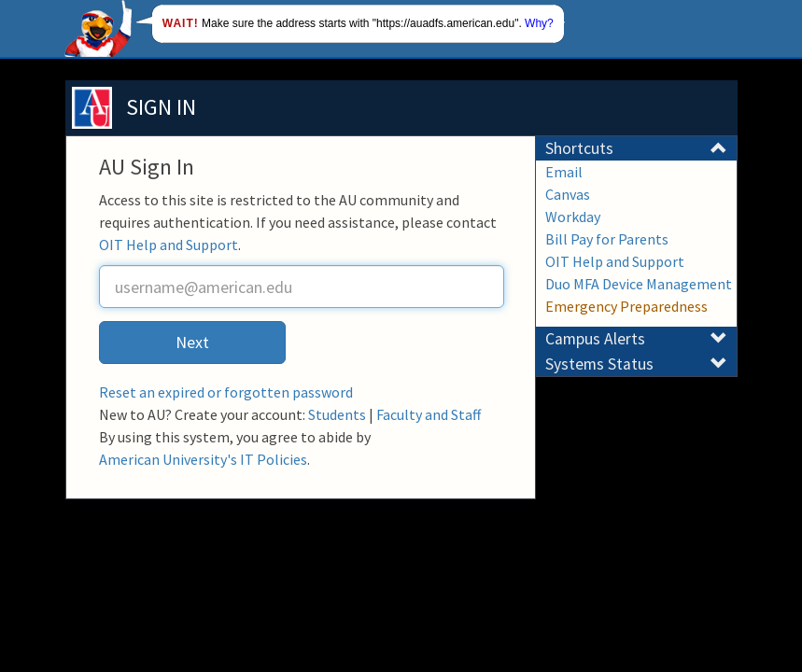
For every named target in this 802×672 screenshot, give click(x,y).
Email (564, 172)
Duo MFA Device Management (639, 284)
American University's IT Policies (203, 459)
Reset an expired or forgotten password (226, 392)
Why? (539, 23)
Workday (573, 217)
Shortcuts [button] (636, 148)
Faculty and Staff (429, 414)
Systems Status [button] (636, 364)
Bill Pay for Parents (607, 239)
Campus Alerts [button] (636, 339)
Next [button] (192, 342)
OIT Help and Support (169, 245)
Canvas (568, 194)
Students (337, 414)
